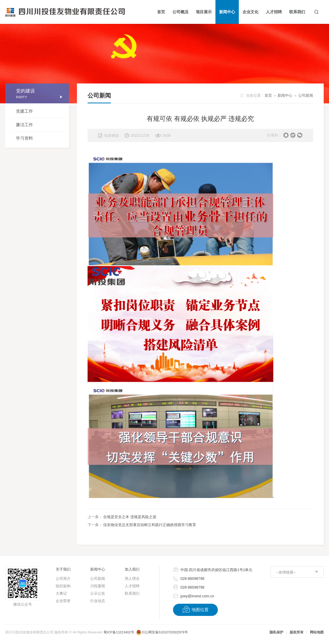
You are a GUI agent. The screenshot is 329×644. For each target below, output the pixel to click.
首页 (268, 95)
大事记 (61, 593)
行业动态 (98, 601)
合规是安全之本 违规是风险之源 (130, 517)
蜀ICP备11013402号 (119, 632)
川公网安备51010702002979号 (165, 632)
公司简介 (63, 579)
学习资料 (24, 138)
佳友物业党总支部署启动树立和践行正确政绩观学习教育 (150, 525)
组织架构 (63, 586)
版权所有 (297, 632)
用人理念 (132, 579)
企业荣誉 (63, 601)
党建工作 (24, 111)
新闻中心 (285, 95)
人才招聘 (132, 586)
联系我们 (132, 593)
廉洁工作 (24, 125)
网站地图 (317, 632)
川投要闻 (98, 586)
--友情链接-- (286, 572)
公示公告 (98, 593)
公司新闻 (306, 95)
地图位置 (195, 610)
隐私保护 (276, 632)
